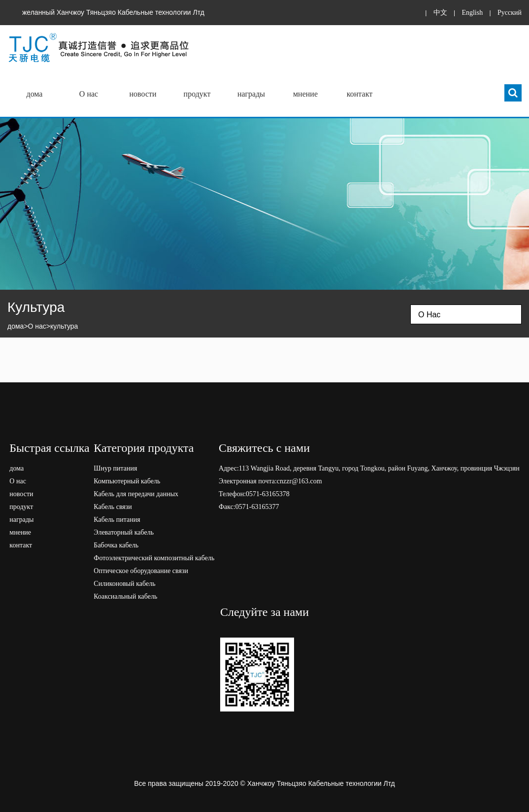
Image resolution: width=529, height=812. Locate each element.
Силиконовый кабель (124, 584)
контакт (360, 94)
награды (251, 94)
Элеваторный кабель (124, 532)
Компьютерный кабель (127, 481)
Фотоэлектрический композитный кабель (154, 558)
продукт (197, 94)
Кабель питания (117, 520)
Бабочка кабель (116, 545)
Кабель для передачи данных (136, 494)
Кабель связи (113, 507)
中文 (440, 13)
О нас (89, 94)
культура (64, 326)
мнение (305, 94)
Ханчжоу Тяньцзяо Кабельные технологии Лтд (321, 783)
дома (35, 94)
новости (143, 94)
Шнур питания (115, 468)
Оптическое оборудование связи (141, 571)
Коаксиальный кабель (125, 596)
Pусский (510, 13)
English (472, 13)
